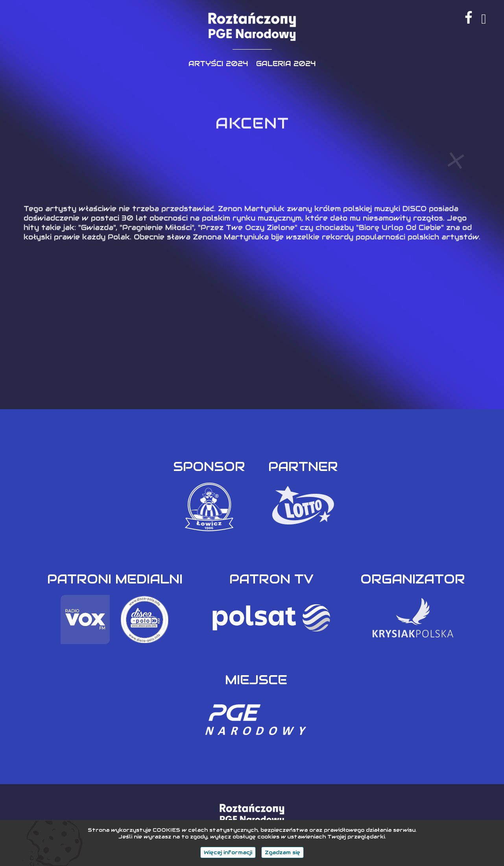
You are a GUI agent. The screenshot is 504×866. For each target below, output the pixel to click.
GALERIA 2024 (286, 64)
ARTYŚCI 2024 (218, 64)
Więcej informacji (228, 852)
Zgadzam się (282, 852)
